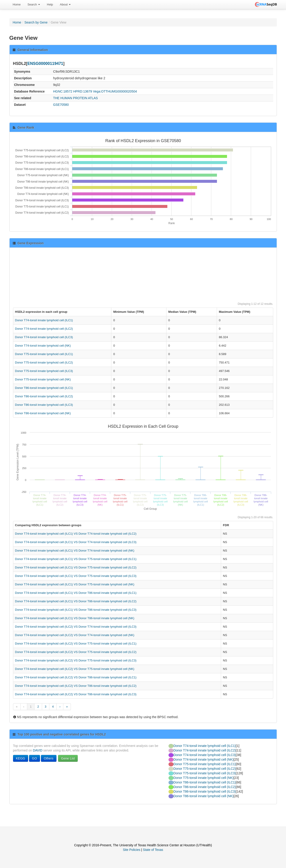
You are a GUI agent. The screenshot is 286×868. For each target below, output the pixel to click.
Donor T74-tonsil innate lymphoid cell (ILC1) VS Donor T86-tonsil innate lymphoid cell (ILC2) (76, 601)
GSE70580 (61, 105)
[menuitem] (17, 5)
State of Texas (153, 850)
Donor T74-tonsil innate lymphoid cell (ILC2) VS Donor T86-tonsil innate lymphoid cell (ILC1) (76, 677)
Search (34, 4)
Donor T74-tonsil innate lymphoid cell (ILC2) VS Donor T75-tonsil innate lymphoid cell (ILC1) (76, 644)
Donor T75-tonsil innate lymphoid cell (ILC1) (44, 354)
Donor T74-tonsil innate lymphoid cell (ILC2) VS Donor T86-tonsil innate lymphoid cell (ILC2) (76, 686)
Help (50, 4)
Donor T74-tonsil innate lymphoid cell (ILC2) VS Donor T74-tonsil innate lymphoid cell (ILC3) (76, 627)
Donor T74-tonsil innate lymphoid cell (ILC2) (44, 329)
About (65, 4)
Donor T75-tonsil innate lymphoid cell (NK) (43, 379)
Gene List (68, 758)
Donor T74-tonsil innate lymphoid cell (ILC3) (44, 337)
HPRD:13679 (83, 91)
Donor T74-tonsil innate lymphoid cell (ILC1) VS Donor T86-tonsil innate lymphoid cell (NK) (75, 618)
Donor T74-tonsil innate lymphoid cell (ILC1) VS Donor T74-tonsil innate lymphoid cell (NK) (75, 551)
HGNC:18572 (63, 91)
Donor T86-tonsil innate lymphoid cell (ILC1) (44, 388)
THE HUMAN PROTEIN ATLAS (75, 98)
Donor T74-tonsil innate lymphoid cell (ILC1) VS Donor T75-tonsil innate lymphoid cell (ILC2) (76, 567)
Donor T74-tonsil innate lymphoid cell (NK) (43, 346)
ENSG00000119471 (45, 64)
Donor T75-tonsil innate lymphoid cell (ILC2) (44, 362)
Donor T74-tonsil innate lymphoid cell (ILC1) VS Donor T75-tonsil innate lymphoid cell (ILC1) (76, 559)
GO (35, 758)
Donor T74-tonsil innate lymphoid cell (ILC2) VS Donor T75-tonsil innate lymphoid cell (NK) (75, 669)
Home (17, 4)
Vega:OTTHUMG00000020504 (115, 91)
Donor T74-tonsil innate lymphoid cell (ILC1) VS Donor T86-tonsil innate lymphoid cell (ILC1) (76, 593)
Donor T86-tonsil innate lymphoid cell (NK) (43, 413)
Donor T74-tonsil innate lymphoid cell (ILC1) (44, 320)
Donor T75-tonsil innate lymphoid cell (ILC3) (44, 371)
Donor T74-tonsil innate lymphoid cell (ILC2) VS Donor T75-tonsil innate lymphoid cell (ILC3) (76, 660)
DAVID (38, 750)
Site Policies (131, 850)
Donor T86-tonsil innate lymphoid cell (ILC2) (44, 396)
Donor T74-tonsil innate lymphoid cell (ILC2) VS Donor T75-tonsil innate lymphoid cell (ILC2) (76, 652)
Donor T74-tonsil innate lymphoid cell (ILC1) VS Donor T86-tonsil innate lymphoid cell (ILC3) (76, 610)
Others (49, 758)
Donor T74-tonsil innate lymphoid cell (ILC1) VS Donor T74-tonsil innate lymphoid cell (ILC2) (76, 534)
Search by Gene (36, 22)
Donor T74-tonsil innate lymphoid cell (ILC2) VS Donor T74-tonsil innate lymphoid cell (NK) (75, 635)
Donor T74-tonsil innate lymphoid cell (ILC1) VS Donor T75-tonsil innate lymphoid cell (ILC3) (76, 576)
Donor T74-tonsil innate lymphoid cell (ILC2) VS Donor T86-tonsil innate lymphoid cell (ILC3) (76, 694)
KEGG (21, 758)
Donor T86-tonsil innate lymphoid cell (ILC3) (44, 405)
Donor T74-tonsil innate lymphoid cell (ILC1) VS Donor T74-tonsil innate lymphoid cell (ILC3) (76, 542)
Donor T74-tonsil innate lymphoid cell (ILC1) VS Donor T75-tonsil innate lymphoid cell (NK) (75, 584)
